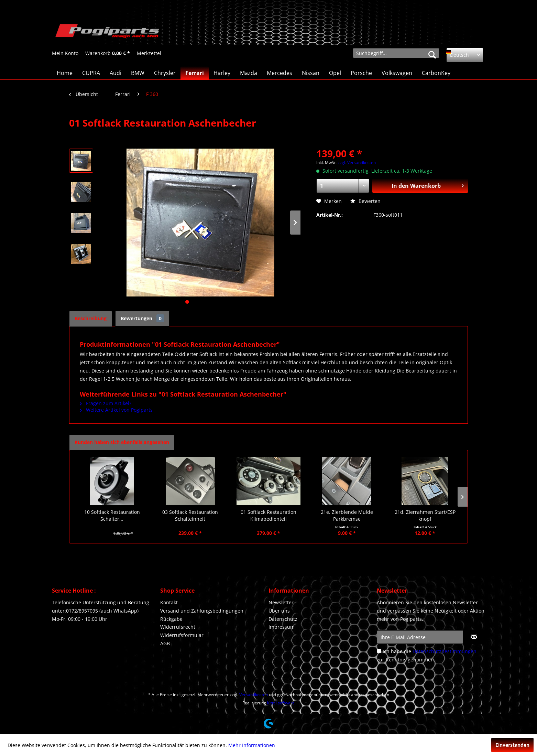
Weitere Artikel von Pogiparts (116, 410)
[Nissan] (311, 73)
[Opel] (335, 73)
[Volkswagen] (397, 73)
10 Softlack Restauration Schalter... (112, 515)
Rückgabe (171, 619)
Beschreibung (91, 318)
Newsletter (281, 602)
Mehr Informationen (252, 745)
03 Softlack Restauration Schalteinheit (190, 515)
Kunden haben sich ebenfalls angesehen (122, 442)
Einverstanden (512, 745)
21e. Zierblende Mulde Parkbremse (347, 515)
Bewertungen (142, 318)
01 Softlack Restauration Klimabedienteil (268, 515)
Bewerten (365, 201)
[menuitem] (65, 53)
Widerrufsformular (182, 635)
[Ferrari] (195, 73)
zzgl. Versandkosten (357, 163)
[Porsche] (361, 73)
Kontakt (169, 602)
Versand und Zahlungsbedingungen (202, 611)
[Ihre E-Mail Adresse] (420, 637)
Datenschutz (283, 619)
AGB (165, 643)
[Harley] (222, 73)
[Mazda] (249, 73)
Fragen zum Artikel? (106, 403)
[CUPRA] (91, 73)
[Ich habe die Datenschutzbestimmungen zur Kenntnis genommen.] (379, 651)
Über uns (279, 611)
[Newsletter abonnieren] (474, 637)
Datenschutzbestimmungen (445, 651)
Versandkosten (254, 695)
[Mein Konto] (65, 53)
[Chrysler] (165, 73)
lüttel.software (281, 703)
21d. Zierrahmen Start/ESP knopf (425, 515)
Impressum (282, 627)
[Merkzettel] (149, 53)
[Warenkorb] (108, 53)
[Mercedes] (280, 73)
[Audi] (116, 73)
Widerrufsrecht (178, 627)
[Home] (65, 73)
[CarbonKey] (436, 73)
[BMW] (138, 73)
